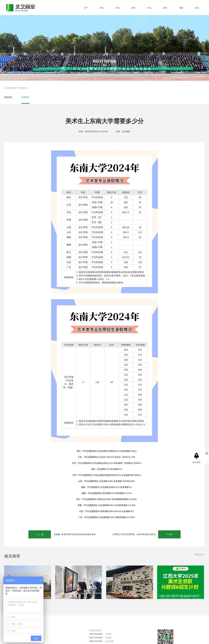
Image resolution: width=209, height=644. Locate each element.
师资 (133, 8)
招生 (102, 8)
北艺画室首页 (10, 88)
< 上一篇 (40, 534)
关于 (86, 8)
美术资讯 (23, 88)
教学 (165, 8)
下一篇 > (169, 534)
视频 (181, 8)
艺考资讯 (25, 97)
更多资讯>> (200, 555)
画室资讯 (8, 97)
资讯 (197, 8)
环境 (118, 8)
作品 (149, 8)
